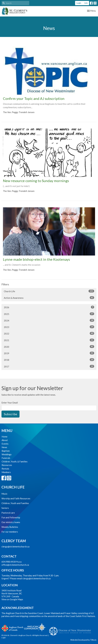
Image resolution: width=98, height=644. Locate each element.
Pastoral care (8, 513)
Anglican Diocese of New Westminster (71, 630)
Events (5, 444)
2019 (49, 353)
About (5, 440)
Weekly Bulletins (10, 527)
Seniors (5, 508)
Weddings (7, 454)
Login (79, 3)
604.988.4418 (9, 562)
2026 (49, 307)
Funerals (6, 458)
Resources (7, 465)
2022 (49, 333)
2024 (49, 320)
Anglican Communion (35, 627)
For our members (10, 532)
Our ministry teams (11, 522)
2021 (49, 340)
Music (4, 494)
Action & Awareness (49, 298)
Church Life (49, 291)
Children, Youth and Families (15, 503)
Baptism (6, 451)
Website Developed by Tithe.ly (83, 640)
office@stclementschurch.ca (15, 565)
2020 (49, 347)
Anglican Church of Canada (12, 628)
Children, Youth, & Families (15, 461)
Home (5, 437)
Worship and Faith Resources (16, 498)
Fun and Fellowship (11, 517)
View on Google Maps (12, 599)
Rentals (5, 469)
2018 (49, 360)
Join (86, 3)
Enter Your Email (10, 403)
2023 (49, 327)
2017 (49, 366)
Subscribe (10, 414)
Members (6, 472)
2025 (49, 314)
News (4, 447)
